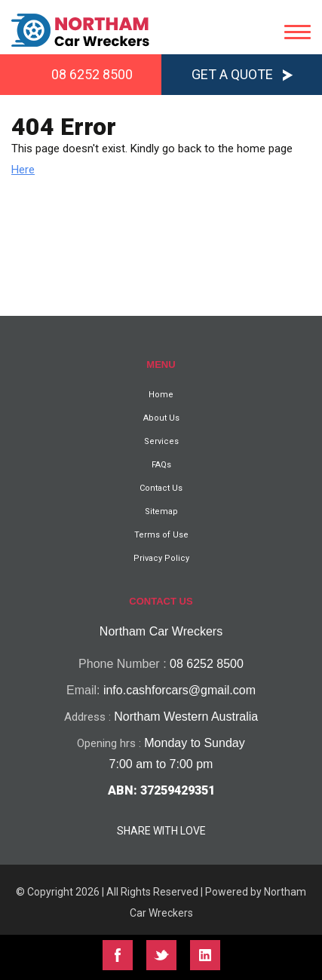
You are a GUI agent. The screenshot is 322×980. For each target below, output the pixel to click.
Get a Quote (232, 74)
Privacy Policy (161, 558)
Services (161, 441)
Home (161, 395)
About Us (161, 418)
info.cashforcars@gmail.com (179, 690)
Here (23, 170)
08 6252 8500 (92, 74)
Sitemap (161, 511)
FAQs (161, 465)
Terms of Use (161, 535)
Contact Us (161, 488)
